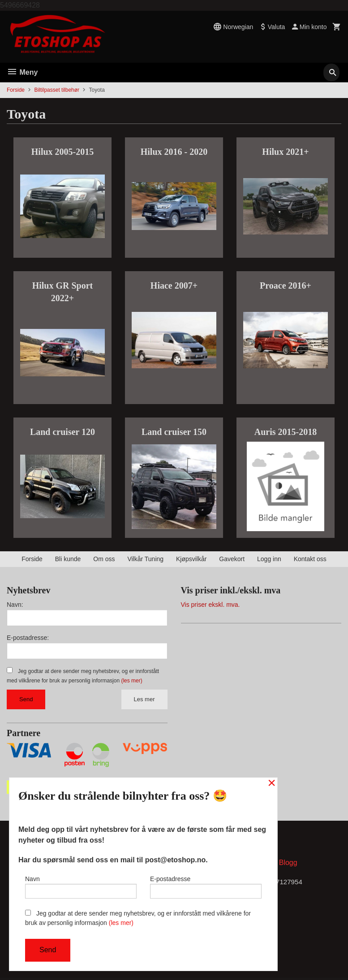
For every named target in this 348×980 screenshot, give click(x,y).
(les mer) (131, 681)
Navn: (15, 605)
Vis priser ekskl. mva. (211, 605)
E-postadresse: (28, 638)
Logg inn (269, 559)
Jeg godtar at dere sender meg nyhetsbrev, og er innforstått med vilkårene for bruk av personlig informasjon (138, 918)
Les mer (144, 699)
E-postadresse (206, 885)
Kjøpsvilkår (191, 559)
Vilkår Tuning (145, 559)
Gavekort (232, 559)
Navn (81, 885)
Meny (22, 72)
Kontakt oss (310, 559)
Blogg (288, 864)
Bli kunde (68, 559)
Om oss (104, 559)
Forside (16, 90)
